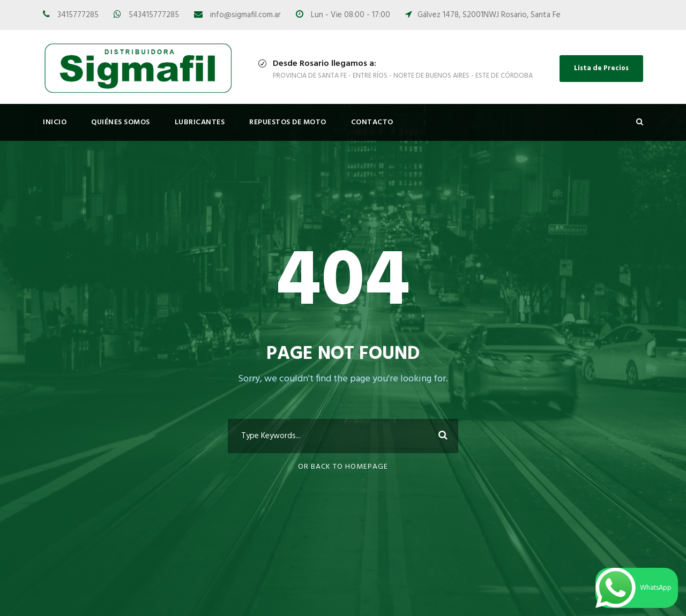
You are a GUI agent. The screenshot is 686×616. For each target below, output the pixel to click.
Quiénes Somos (121, 122)
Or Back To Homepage (343, 467)
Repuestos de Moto (288, 122)
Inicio (55, 122)
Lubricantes (200, 122)
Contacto (372, 122)
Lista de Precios (601, 68)
